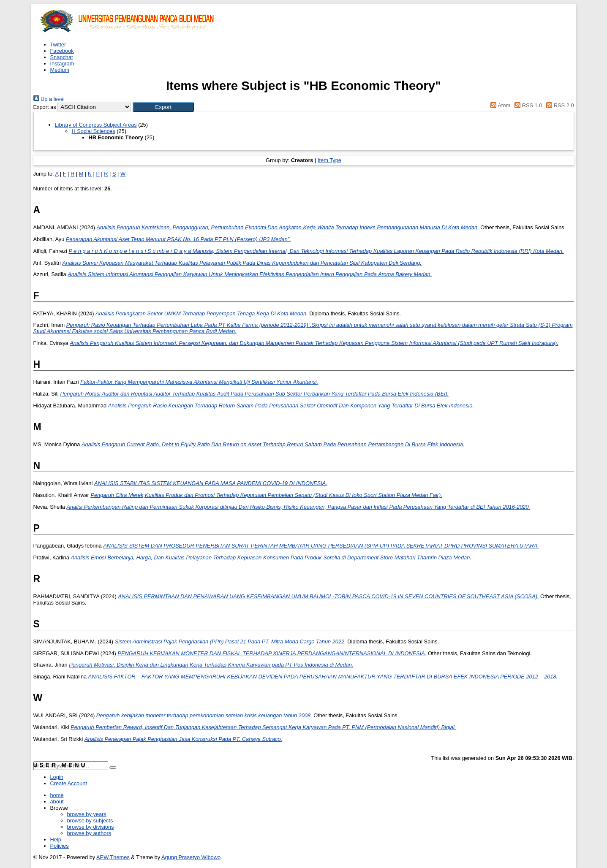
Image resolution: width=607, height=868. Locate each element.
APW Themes (113, 857)
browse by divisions (91, 827)
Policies (60, 846)
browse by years (87, 814)
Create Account (69, 783)
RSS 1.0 (527, 105)
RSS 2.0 (559, 105)
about (57, 802)
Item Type (329, 160)
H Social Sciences (94, 131)
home (57, 795)
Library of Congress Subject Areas (96, 125)
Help (56, 840)
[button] (163, 107)
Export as (45, 107)
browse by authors (89, 833)
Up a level (49, 99)
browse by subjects (90, 821)
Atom (499, 105)
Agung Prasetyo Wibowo (191, 857)
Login (57, 777)
